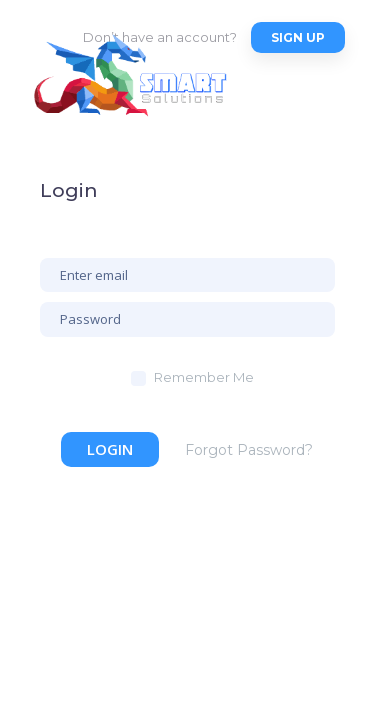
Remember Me (204, 377)
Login (110, 449)
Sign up (298, 37)
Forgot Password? (249, 450)
